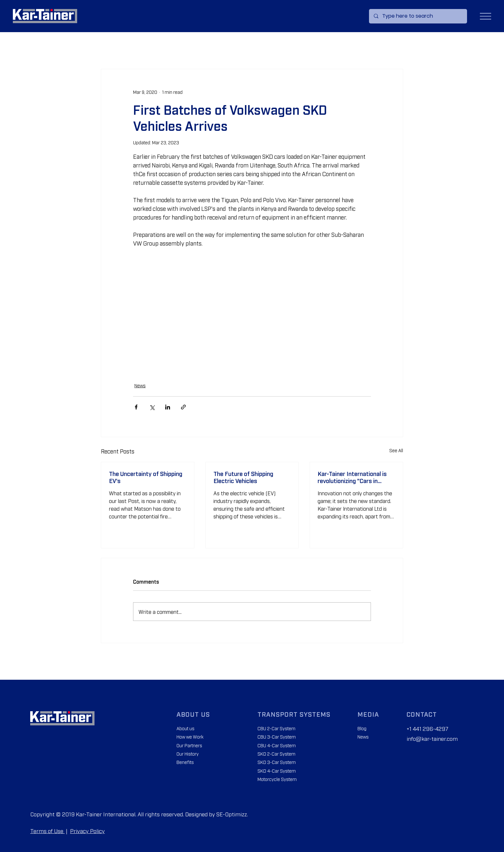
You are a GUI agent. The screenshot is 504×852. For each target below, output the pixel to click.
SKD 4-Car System (277, 771)
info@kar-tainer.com (432, 738)
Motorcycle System (277, 779)
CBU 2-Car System (276, 728)
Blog (362, 728)
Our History (188, 753)
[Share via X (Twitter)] (152, 407)
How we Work (190, 736)
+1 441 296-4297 (428, 728)
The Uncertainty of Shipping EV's (146, 477)
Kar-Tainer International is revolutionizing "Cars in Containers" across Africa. (353, 477)
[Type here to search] (418, 16)
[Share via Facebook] (136, 407)
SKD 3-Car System (277, 762)
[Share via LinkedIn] (168, 407)
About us (185, 728)
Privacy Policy (87, 831)
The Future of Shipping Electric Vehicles (243, 477)
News (140, 385)
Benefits (185, 762)
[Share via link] (183, 407)
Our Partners (189, 745)
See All (396, 450)
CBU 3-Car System (277, 736)
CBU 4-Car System (277, 745)
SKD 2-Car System (276, 753)
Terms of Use (47, 831)
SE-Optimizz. (232, 814)
